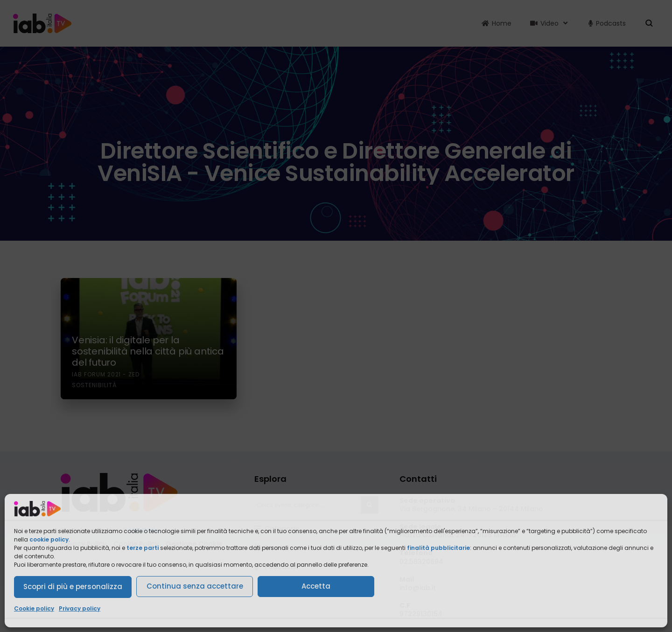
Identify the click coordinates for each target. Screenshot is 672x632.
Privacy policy (80, 608)
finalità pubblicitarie (438, 548)
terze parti (143, 548)
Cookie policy (34, 608)
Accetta (316, 586)
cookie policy (49, 539)
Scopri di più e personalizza (73, 587)
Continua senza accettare (195, 586)
